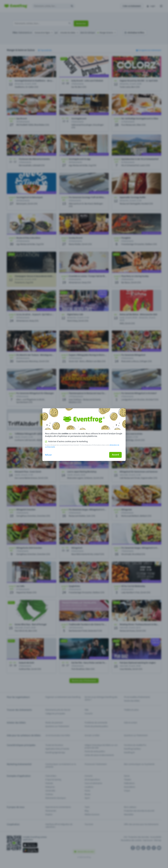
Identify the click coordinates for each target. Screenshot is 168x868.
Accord (115, 455)
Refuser (48, 455)
